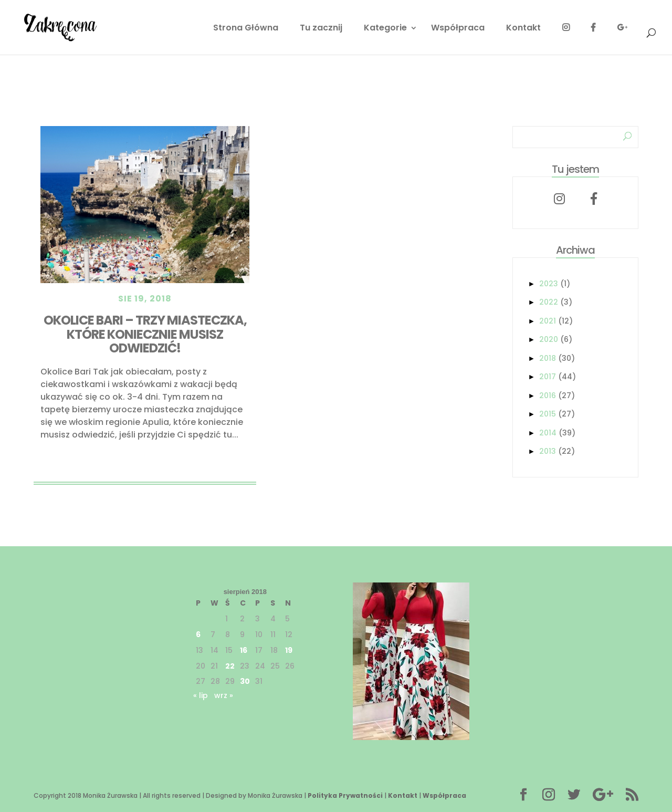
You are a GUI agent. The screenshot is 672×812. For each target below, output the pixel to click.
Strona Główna (246, 29)
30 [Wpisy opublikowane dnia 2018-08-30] (245, 681)
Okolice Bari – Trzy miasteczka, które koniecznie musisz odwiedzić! (145, 334)
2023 (549, 284)
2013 (548, 451)
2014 (548, 433)
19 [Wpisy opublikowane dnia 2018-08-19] (289, 650)
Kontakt (523, 29)
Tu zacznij (321, 29)
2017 (548, 377)
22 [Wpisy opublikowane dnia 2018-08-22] (230, 666)
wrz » (224, 695)
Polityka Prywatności (345, 795)
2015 (548, 414)
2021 (548, 321)
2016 (548, 395)
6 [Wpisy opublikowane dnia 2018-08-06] (198, 634)
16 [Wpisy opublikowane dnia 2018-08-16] (244, 650)
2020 (549, 339)
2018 (548, 358)
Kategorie (385, 29)
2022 (549, 302)
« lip (201, 695)
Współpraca (458, 29)
